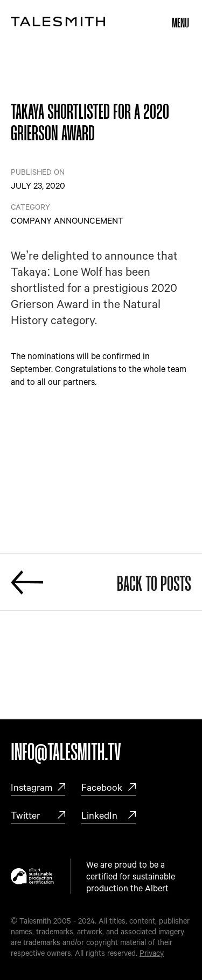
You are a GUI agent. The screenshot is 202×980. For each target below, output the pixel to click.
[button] (180, 22)
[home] (58, 21)
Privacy (152, 953)
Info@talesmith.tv (66, 753)
